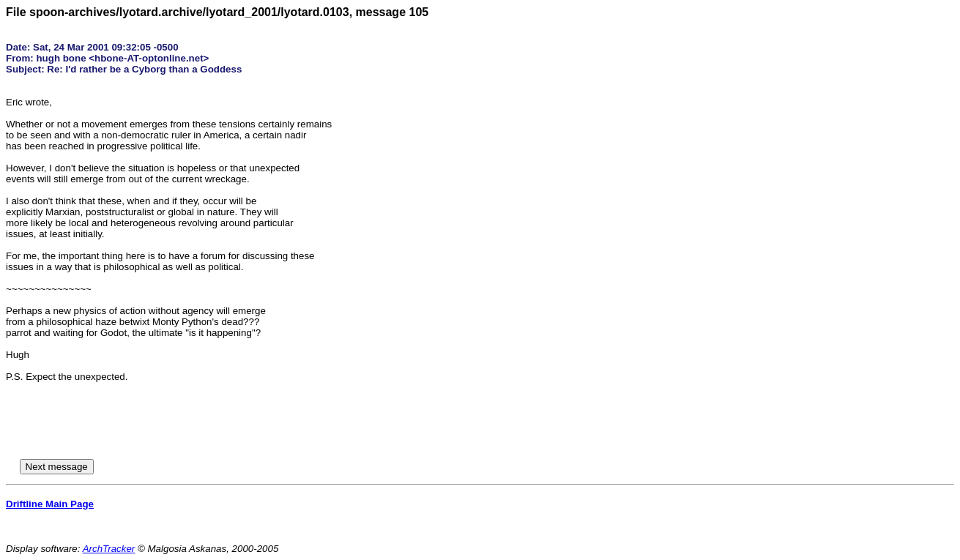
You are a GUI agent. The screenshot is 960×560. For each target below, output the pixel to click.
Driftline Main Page (50, 504)
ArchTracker (109, 549)
